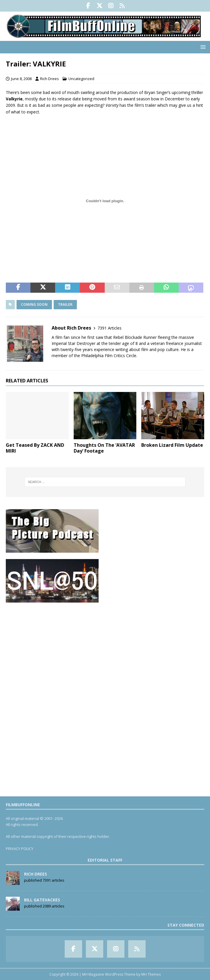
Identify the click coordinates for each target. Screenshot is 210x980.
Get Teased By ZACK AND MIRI (35, 448)
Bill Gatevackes (42, 900)
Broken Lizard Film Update (172, 445)
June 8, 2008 (21, 79)
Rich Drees (49, 79)
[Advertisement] (105, 650)
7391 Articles (109, 328)
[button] (202, 47)
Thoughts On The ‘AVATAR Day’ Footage (104, 448)
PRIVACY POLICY (20, 849)
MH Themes (151, 974)
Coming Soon (34, 304)
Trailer (65, 304)
